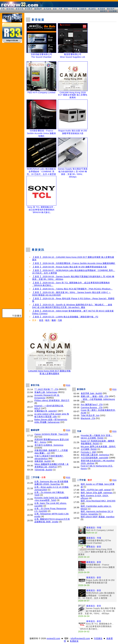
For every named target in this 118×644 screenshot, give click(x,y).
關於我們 (111, 9)
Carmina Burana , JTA (92, 407)
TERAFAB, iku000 (43, 470)
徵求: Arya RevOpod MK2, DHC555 (98, 501)
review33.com (53, 638)
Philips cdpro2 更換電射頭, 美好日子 (52, 400)
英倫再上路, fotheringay (46, 392)
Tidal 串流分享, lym (90, 415)
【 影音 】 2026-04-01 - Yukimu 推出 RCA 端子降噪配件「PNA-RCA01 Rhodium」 (72, 289)
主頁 (3, 9)
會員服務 (101, 9)
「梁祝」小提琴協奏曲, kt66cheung (98, 399)
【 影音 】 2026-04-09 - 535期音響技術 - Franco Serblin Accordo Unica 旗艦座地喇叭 (74, 263)
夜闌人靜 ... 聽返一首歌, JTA (95, 396)
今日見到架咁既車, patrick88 (95, 458)
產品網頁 (92, 9)
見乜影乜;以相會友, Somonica (49, 445)
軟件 (48, 320)
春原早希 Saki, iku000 (92, 393)
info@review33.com (80, 638)
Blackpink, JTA (88, 418)
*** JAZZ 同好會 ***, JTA (46, 389)
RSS (68, 385)
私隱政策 (74, 641)
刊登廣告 (98, 638)
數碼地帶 (38, 9)
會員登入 (104, 11)
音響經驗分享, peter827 (46, 411)
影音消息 (10, 9)
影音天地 (19, 9)
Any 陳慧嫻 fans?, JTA (92, 405)
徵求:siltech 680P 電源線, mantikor (98, 517)
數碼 (54, 320)
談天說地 (47, 9)
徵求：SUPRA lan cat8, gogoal (96, 490)
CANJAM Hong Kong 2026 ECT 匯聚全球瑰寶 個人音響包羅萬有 (49, 371)
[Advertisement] (71, 230)
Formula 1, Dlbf (88, 452)
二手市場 (73, 9)
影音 (41, 320)
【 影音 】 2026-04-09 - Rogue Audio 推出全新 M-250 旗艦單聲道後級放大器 (69, 267)
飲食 (66, 9)
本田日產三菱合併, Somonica (95, 455)
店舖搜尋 (83, 9)
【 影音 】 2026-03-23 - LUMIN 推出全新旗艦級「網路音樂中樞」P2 (65, 317)
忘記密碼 (113, 11)
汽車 (60, 9)
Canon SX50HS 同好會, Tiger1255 (51, 434)
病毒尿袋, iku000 (43, 461)
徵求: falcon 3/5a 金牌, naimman (97, 493)
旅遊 (55, 9)
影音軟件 (29, 9)
